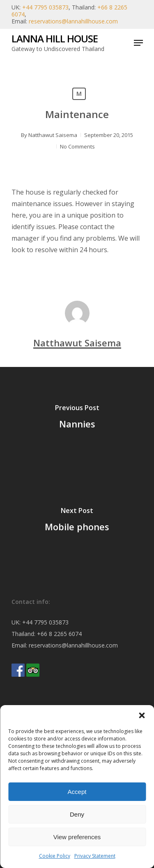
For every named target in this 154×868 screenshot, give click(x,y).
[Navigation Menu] (138, 43)
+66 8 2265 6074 (59, 634)
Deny (77, 814)
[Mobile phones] (77, 521)
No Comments (77, 146)
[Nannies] (77, 418)
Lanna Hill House (55, 39)
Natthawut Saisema (53, 135)
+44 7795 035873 (45, 7)
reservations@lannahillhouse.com (73, 21)
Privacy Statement (95, 856)
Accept (77, 792)
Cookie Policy (55, 856)
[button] (142, 715)
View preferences (77, 837)
